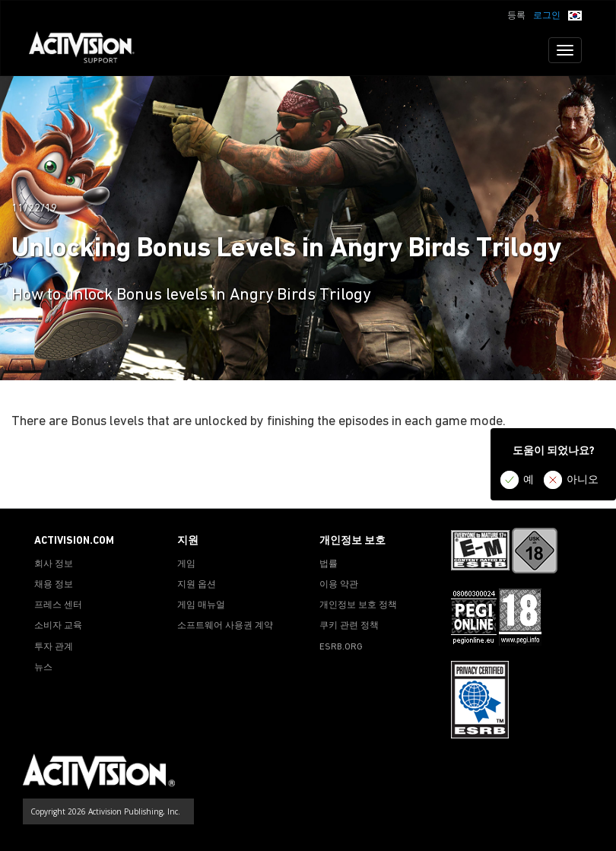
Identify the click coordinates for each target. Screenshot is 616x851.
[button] (575, 14)
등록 (516, 16)
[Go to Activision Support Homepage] (89, 50)
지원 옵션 (197, 585)
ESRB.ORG (341, 647)
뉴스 (43, 668)
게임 (186, 564)
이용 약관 (339, 585)
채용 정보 (54, 585)
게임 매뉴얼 (201, 605)
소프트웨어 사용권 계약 (225, 626)
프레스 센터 (58, 605)
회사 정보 (54, 564)
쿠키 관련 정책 (349, 626)
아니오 (583, 480)
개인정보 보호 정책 (358, 605)
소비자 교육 (58, 626)
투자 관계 (54, 647)
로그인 (547, 16)
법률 (329, 564)
